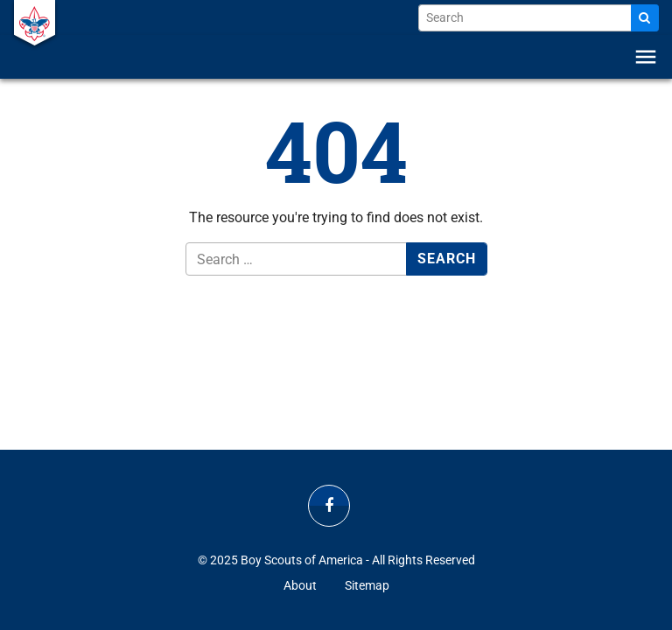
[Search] (645, 18)
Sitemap (367, 585)
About (300, 585)
